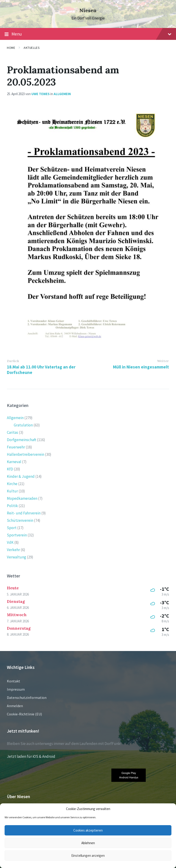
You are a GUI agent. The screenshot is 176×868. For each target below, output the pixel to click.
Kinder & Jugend (21, 476)
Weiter (163, 361)
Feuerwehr (16, 447)
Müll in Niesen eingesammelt (141, 367)
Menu (88, 34)
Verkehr (13, 550)
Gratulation (23, 425)
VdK (10, 542)
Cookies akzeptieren (88, 830)
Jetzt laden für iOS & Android (31, 756)
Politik (12, 506)
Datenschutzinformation (27, 698)
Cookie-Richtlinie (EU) (24, 714)
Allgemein (62, 94)
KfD (10, 469)
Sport (12, 528)
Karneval (14, 462)
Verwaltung (16, 557)
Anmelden (15, 706)
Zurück (13, 361)
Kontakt (14, 681)
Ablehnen (88, 843)
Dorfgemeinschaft (22, 440)
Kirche (12, 484)
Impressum (16, 689)
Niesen (88, 10)
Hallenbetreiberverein (26, 454)
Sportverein (17, 535)
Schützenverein (20, 520)
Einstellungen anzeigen (88, 856)
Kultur (12, 491)
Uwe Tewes (41, 94)
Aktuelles (32, 48)
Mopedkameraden (22, 498)
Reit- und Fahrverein (24, 513)
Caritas (12, 432)
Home (11, 48)
